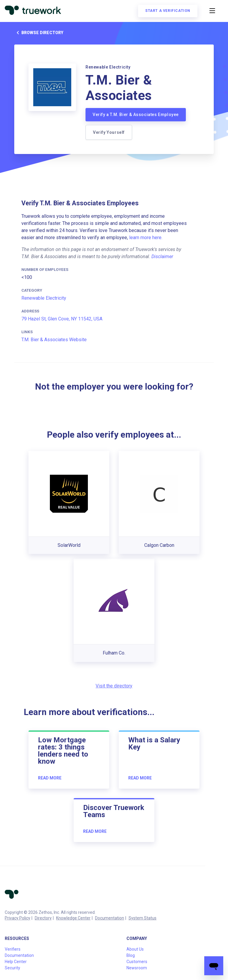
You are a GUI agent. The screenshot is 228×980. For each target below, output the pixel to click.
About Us (135, 949)
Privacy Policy (18, 918)
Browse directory (39, 33)
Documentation (110, 918)
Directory (43, 918)
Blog (131, 955)
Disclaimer (162, 256)
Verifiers (13, 949)
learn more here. (146, 238)
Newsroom (137, 968)
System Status (142, 918)
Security (12, 968)
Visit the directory (114, 686)
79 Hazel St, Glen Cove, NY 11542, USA (62, 319)
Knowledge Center (73, 918)
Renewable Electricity (44, 298)
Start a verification (168, 11)
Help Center (16, 962)
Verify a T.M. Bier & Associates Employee (136, 115)
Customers (137, 962)
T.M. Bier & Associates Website (54, 340)
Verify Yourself (109, 132)
